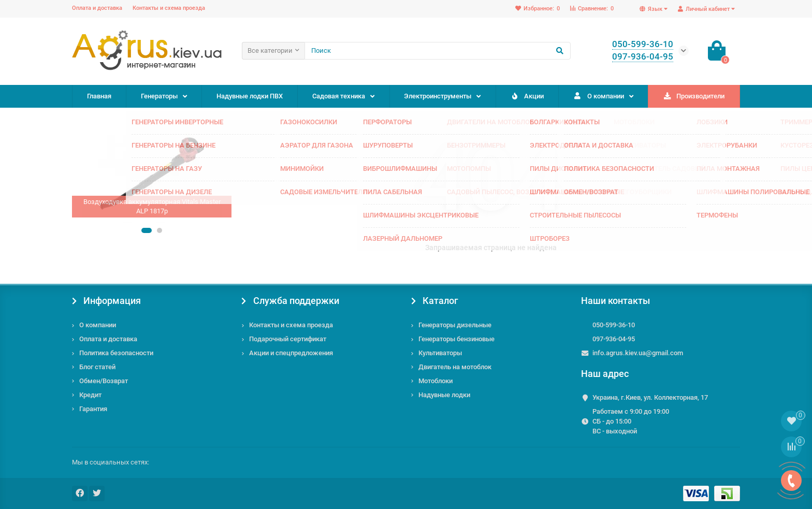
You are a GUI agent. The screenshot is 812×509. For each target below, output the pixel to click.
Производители (694, 96)
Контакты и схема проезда (169, 8)
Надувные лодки (444, 395)
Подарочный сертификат (288, 339)
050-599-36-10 (614, 325)
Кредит (90, 395)
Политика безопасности (116, 353)
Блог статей (97, 367)
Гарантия (93, 409)
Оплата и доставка (97, 8)
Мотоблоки (436, 381)
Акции (527, 96)
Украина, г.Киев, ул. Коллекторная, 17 (650, 397)
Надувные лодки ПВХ (250, 96)
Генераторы (159, 96)
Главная (99, 96)
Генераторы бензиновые (456, 339)
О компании (599, 96)
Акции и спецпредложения (291, 353)
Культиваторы (440, 353)
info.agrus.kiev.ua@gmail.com (638, 353)
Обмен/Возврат (104, 381)
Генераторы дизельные (455, 325)
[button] (147, 230)
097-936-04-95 (614, 339)
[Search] (438, 51)
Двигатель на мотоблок (455, 367)
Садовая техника (339, 96)
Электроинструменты (438, 96)
